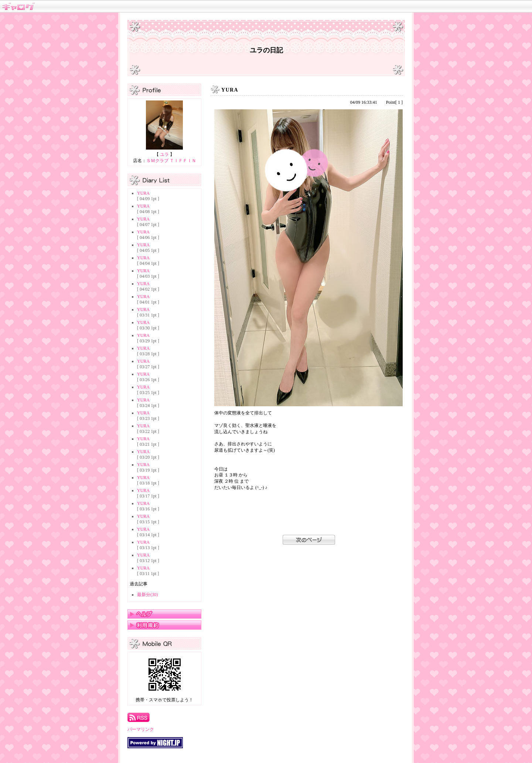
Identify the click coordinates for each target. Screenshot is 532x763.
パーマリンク (141, 729)
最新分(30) (147, 595)
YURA (143, 193)
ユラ (164, 154)
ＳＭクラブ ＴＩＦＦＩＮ (171, 161)
